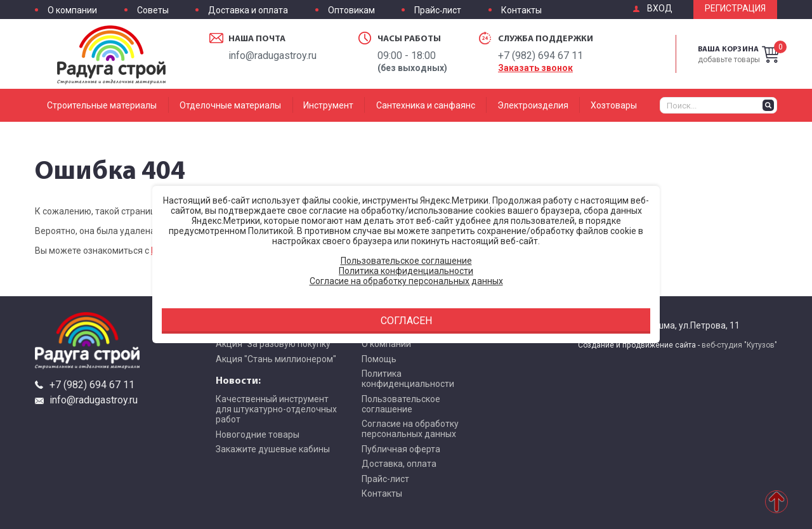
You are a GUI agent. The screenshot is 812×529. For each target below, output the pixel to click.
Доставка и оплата (248, 10)
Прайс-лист (438, 10)
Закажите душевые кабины (273, 449)
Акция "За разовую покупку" (275, 344)
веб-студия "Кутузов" (739, 345)
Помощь (379, 359)
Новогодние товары (258, 434)
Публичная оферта (401, 449)
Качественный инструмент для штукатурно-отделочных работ (276, 409)
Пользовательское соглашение (401, 404)
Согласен (406, 321)
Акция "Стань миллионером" (276, 359)
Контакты (521, 10)
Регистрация (735, 9)
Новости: (238, 380)
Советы (153, 10)
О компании (72, 10)
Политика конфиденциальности (408, 379)
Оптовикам (351, 10)
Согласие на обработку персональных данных (410, 429)
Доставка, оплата (399, 464)
